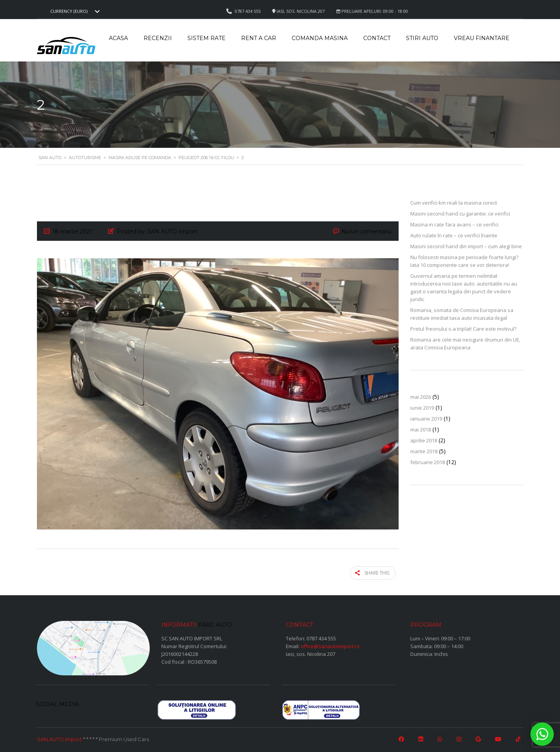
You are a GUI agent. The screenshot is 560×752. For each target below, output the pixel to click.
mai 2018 (421, 429)
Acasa (118, 38)
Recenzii (158, 38)
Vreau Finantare (482, 38)
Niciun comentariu (367, 231)
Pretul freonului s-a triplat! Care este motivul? (463, 329)
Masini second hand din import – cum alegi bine (466, 246)
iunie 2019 (422, 408)
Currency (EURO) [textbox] (69, 11)
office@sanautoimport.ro (330, 644)
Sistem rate (206, 38)
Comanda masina (320, 38)
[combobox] (74, 11)
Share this (376, 572)
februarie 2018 (428, 462)
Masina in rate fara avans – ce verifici (454, 224)
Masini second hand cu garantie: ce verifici (460, 214)
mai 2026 (421, 397)
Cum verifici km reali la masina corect (454, 203)
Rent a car (259, 38)
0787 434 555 (321, 636)
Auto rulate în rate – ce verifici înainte (454, 235)
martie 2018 (424, 451)
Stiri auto (422, 38)
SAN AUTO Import (59, 738)
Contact (377, 38)
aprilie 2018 (424, 440)
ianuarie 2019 (426, 419)
